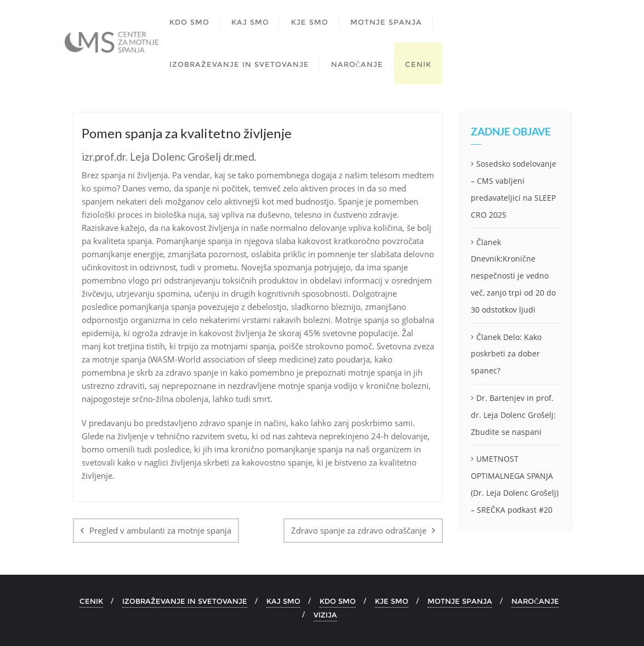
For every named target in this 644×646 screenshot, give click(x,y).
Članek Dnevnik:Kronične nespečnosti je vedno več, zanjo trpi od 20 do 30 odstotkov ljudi (513, 276)
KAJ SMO (283, 601)
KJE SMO (392, 601)
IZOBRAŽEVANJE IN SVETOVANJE (185, 601)
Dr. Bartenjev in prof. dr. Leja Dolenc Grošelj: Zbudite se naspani (513, 415)
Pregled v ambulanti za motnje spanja (160, 530)
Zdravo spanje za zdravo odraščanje (359, 530)
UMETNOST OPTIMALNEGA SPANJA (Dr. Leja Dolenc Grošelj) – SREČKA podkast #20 (515, 484)
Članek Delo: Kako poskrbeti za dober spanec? (506, 354)
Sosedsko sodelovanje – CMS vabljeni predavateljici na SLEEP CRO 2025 (514, 189)
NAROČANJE (535, 601)
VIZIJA (325, 615)
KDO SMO (338, 601)
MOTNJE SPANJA (460, 601)
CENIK (91, 601)
